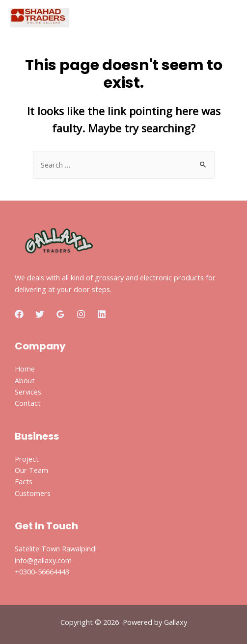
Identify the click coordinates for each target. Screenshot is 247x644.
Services (28, 392)
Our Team (31, 470)
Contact (28, 403)
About (25, 380)
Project (27, 459)
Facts (24, 481)
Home (25, 369)
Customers (33, 493)
